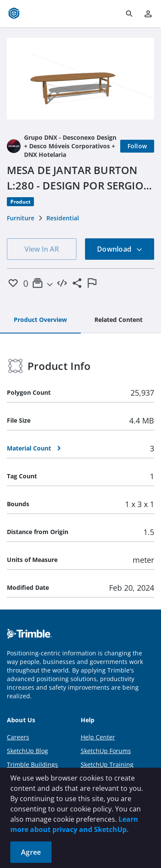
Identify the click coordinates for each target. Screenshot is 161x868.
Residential (63, 218)
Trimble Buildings (32, 764)
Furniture (21, 218)
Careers (18, 737)
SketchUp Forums (106, 751)
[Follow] (137, 146)
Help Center (98, 737)
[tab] (40, 320)
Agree (31, 852)
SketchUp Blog (27, 751)
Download (120, 249)
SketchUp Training (107, 764)
